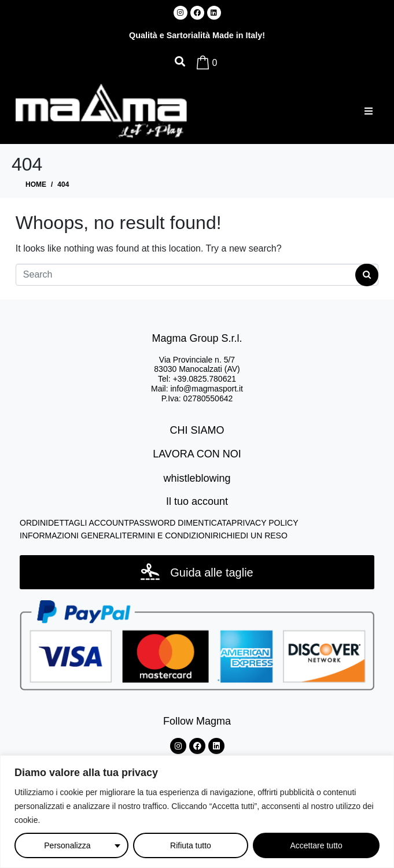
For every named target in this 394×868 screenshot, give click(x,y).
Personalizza (67, 845)
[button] (368, 111)
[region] (197, 812)
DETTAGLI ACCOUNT (89, 523)
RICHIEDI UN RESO (250, 535)
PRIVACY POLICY (265, 523)
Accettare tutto (316, 845)
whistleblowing (197, 478)
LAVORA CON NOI (197, 454)
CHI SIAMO (197, 430)
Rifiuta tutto (191, 845)
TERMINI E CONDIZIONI (167, 535)
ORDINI (34, 523)
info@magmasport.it (206, 389)
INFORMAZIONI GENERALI (71, 535)
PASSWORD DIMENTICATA (180, 523)
